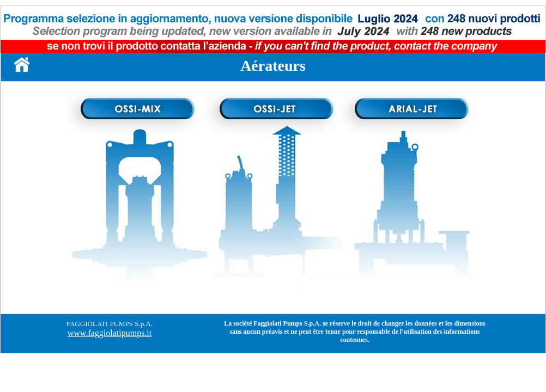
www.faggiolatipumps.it (110, 333)
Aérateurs (273, 66)
